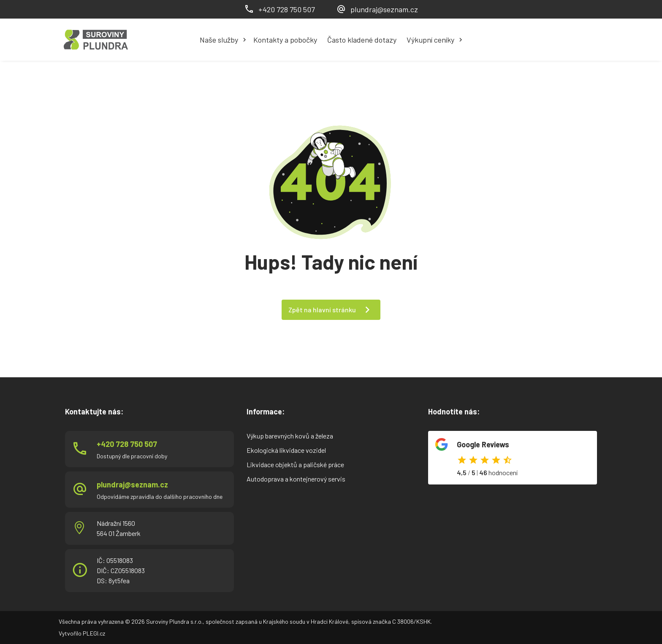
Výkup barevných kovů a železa (290, 436)
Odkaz (513, 458)
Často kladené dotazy (362, 40)
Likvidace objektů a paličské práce (295, 464)
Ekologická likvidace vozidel (286, 450)
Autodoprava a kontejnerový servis (296, 479)
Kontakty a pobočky (285, 40)
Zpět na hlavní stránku (322, 310)
